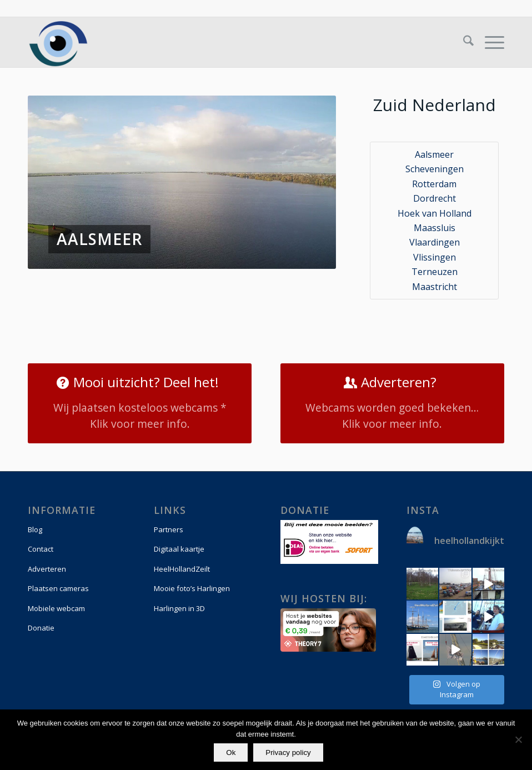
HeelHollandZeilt (182, 569)
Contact (41, 549)
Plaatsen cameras (58, 588)
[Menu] (489, 42)
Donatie (41, 628)
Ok (231, 752)
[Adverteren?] (392, 403)
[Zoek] (463, 42)
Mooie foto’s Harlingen (192, 588)
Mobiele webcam (56, 608)
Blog (35, 529)
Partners (169, 529)
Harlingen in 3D (179, 608)
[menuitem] (463, 42)
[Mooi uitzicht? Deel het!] (140, 403)
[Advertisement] (182, 308)
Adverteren (47, 569)
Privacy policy (288, 752)
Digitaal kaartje (179, 549)
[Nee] (518, 740)
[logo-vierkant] (58, 42)
